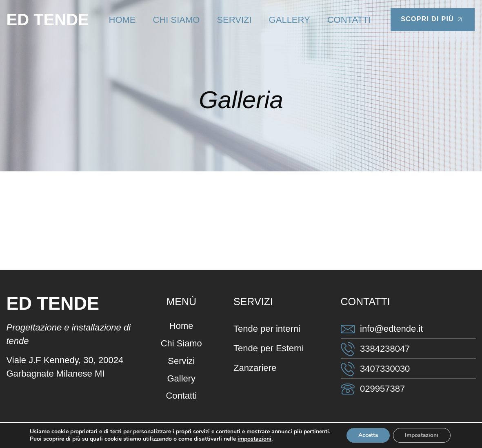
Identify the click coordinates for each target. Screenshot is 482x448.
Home (122, 20)
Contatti (349, 20)
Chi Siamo (177, 20)
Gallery (290, 20)
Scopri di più (433, 20)
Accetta (368, 435)
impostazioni (254, 439)
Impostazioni (422, 435)
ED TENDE (48, 20)
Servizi (234, 20)
